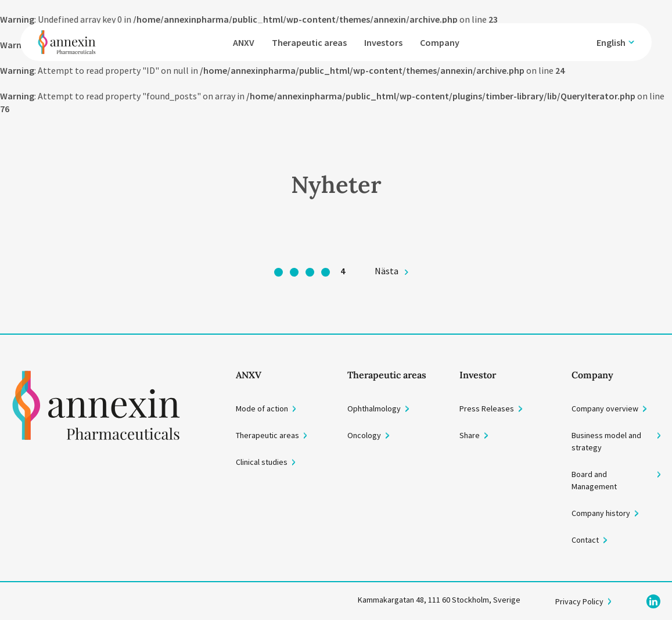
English (611, 42)
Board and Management (594, 480)
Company (440, 42)
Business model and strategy (606, 441)
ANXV (244, 42)
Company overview (605, 408)
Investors (383, 42)
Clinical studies (262, 462)
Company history (601, 513)
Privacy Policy (579, 601)
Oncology (364, 435)
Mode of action (262, 408)
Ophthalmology (374, 408)
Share (470, 435)
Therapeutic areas (309, 42)
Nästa (387, 271)
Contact (585, 540)
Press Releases (487, 408)
